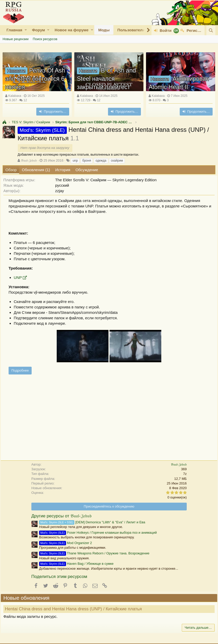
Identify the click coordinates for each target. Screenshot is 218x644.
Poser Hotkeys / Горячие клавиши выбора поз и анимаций (98, 533)
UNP (20, 277)
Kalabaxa (15, 96)
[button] (26, 30)
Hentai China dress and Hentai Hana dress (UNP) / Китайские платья (75, 609)
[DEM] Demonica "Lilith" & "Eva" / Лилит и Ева (92, 522)
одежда (101, 161)
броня (87, 161)
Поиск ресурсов (45, 39)
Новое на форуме (72, 30)
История (63, 170)
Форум (38, 30)
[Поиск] (211, 30)
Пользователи (131, 30)
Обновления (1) (36, 170)
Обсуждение (87, 170)
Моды (104, 30)
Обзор (11, 170)
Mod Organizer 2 (66, 543)
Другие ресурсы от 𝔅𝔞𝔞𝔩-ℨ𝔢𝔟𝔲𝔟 (61, 516)
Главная (14, 30)
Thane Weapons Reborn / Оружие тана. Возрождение (94, 553)
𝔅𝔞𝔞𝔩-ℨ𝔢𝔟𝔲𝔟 (29, 160)
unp (75, 161)
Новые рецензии (16, 39)
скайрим (117, 161)
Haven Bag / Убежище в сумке (76, 564)
